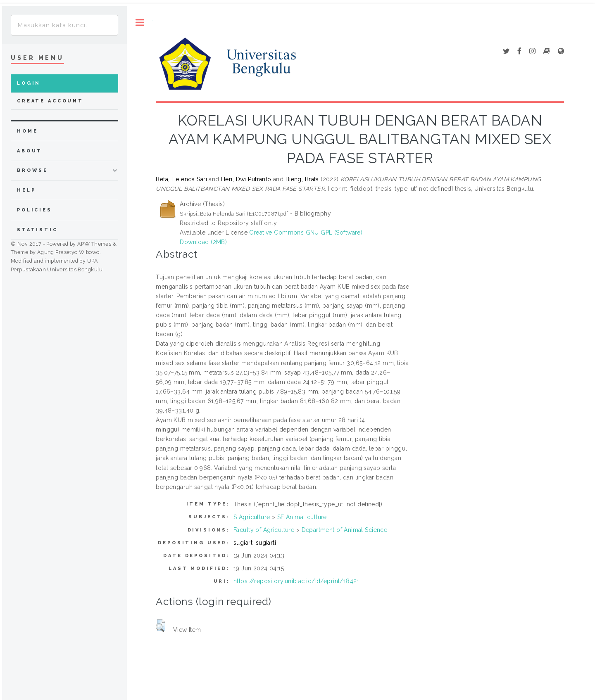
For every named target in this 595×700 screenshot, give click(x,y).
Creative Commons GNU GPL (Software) (306, 233)
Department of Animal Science (345, 530)
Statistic (37, 230)
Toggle (140, 23)
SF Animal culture (302, 517)
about (30, 151)
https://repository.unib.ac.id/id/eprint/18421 (296, 581)
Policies (35, 210)
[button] (161, 626)
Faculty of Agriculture (264, 530)
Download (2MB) (203, 242)
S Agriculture (252, 517)
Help (26, 190)
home (27, 131)
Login (29, 83)
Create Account (50, 101)
